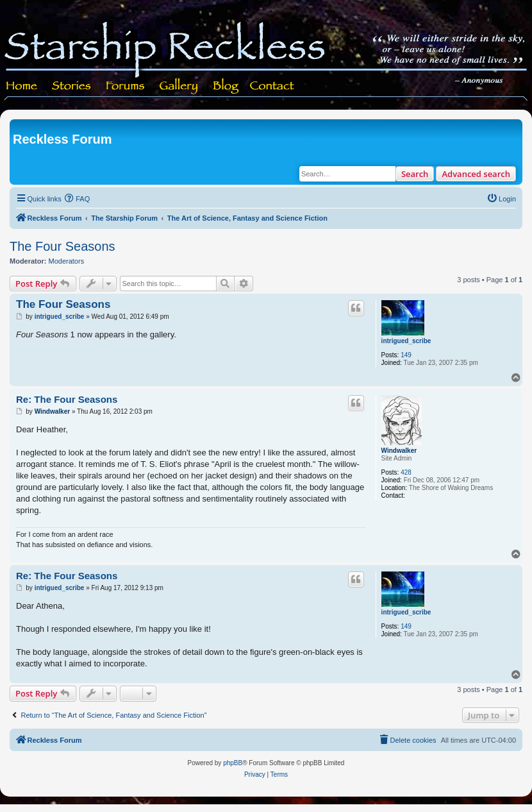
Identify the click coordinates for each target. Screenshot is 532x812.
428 (406, 472)
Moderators (67, 261)
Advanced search (476, 174)
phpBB (233, 763)
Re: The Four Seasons (67, 399)
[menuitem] (78, 199)
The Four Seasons (62, 246)
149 (406, 355)
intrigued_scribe (406, 341)
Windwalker (399, 451)
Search (415, 174)
